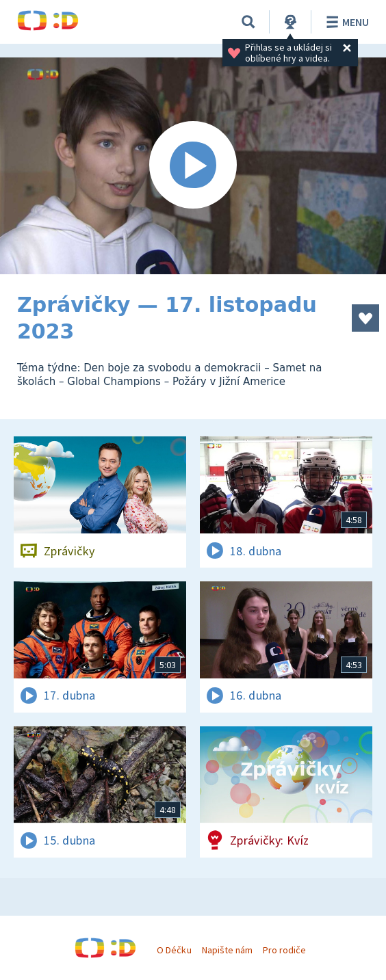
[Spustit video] (193, 166)
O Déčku (174, 950)
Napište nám (227, 950)
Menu (345, 22)
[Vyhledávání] (248, 22)
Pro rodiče (284, 950)
